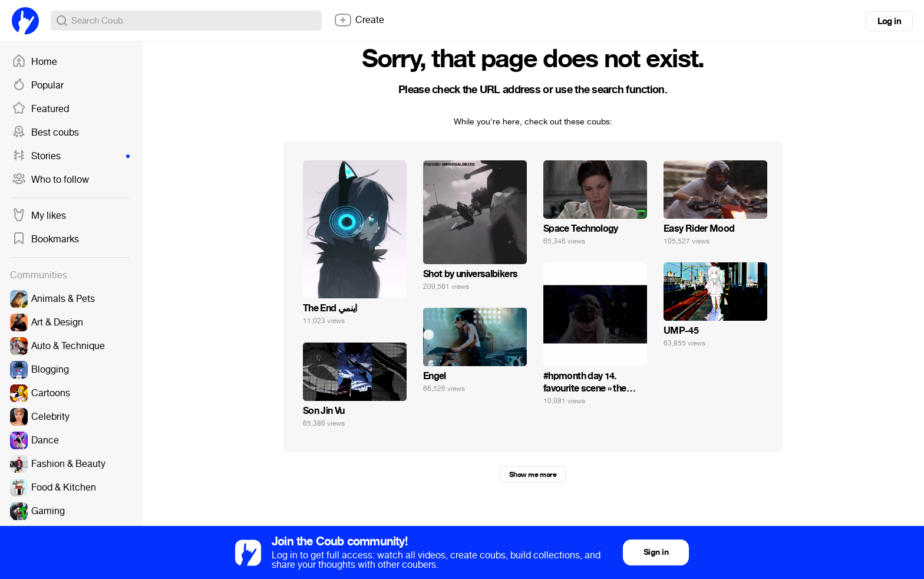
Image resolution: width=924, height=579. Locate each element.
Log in (889, 21)
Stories (71, 156)
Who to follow (50, 180)
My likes (39, 216)
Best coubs (45, 133)
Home (34, 62)
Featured (40, 109)
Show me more (533, 475)
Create (359, 20)
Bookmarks (45, 239)
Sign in (656, 552)
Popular (38, 85)
